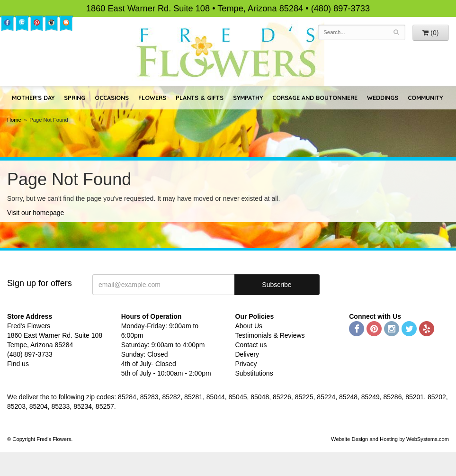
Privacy (246, 364)
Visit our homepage (36, 213)
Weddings (383, 98)
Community (425, 98)
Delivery (247, 354)
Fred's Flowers (228, 53)
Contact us (251, 345)
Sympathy (248, 98)
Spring (75, 98)
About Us (249, 326)
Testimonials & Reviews (270, 335)
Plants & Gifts (200, 98)
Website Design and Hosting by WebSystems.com (390, 439)
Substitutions (254, 373)
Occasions (112, 98)
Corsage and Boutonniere (315, 98)
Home (14, 120)
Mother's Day (33, 98)
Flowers (152, 98)
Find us (18, 364)
